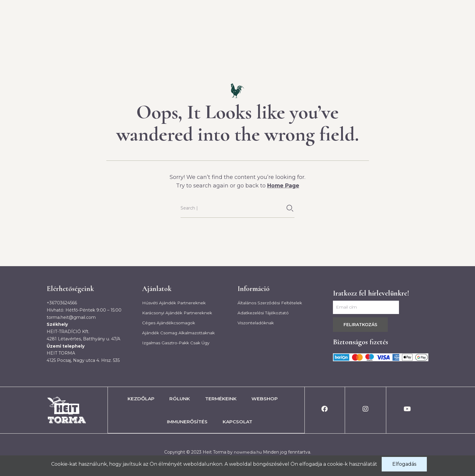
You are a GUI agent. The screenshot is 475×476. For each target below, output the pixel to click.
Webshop (299, 33)
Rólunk (206, 33)
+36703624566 (62, 302)
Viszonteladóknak (256, 323)
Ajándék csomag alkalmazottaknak (180, 333)
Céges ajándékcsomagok (169, 323)
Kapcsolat (406, 33)
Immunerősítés (351, 33)
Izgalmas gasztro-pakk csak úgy (177, 343)
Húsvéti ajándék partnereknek (174, 302)
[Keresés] (290, 208)
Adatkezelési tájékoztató (264, 313)
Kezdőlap (164, 33)
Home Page (283, 186)
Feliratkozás (360, 324)
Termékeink (251, 33)
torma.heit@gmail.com (71, 317)
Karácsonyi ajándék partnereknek (178, 313)
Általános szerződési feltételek (271, 302)
